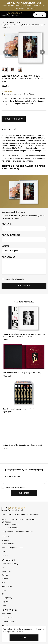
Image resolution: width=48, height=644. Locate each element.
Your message (8, 257)
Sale (3, 551)
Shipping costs (7, 618)
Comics (5, 575)
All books (5, 540)
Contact (5, 625)
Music (4, 590)
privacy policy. (20, 279)
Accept (24, 638)
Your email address (11, 235)
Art (3, 567)
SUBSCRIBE (24, 493)
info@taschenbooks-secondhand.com (17, 532)
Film (3, 583)
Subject (5, 246)
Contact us (24, 286)
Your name (6, 224)
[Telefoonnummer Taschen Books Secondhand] (40, 15)
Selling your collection (10, 621)
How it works (6, 614)
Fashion (5, 579)
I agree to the (15, 279)
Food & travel (7, 586)
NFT (3, 594)
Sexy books (6, 602)
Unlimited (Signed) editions (12, 548)
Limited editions (8, 544)
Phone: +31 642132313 (10, 528)
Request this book (14, 119)
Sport (4, 605)
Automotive (6, 571)
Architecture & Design (10, 564)
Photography (7, 598)
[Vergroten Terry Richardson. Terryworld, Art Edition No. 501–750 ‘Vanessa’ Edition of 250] (24, 48)
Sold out (5, 555)
